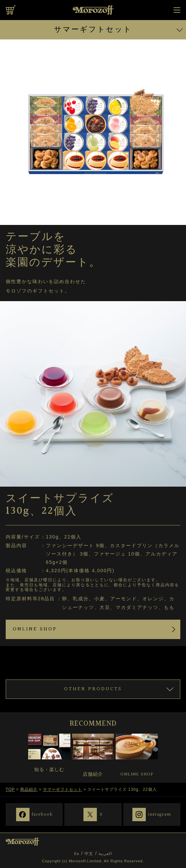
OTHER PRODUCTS (93, 689)
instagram (160, 814)
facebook (42, 814)
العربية (105, 854)
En (77, 854)
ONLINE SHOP (35, 629)
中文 (89, 854)
